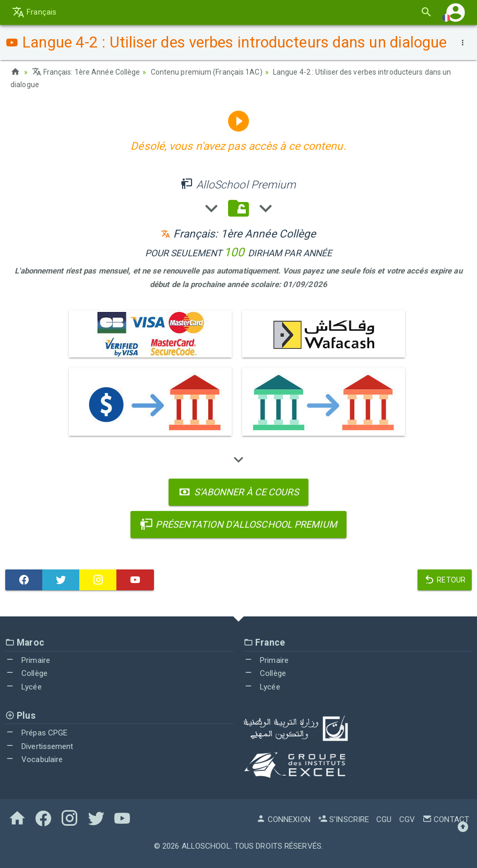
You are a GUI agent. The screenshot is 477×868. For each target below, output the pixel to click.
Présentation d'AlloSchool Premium (238, 524)
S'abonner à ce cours (238, 492)
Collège (26, 673)
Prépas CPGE (36, 733)
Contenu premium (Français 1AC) (207, 72)
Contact (446, 819)
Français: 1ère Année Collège (86, 72)
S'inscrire (343, 819)
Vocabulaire (34, 759)
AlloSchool (206, 846)
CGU (384, 819)
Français (34, 12)
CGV (407, 819)
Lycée (23, 687)
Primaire (28, 660)
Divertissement (39, 746)
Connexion (283, 819)
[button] (456, 12)
